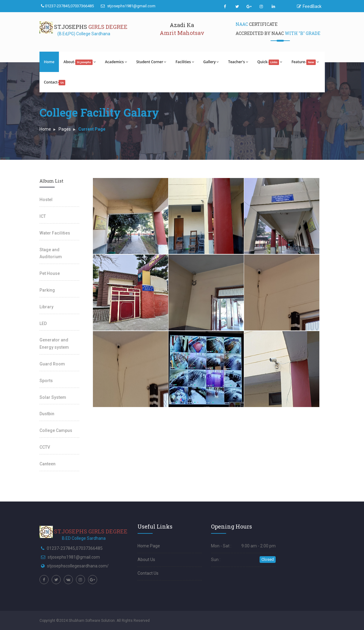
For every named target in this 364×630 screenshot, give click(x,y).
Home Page (149, 546)
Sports (46, 381)
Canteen (48, 464)
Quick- (270, 62)
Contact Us (148, 573)
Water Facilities (55, 233)
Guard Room (52, 364)
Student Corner (151, 62)
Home (49, 62)
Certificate (257, 24)
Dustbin (47, 414)
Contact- (55, 82)
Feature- (305, 62)
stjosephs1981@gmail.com (128, 6)
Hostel (46, 200)
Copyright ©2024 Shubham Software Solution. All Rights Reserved (95, 621)
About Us (146, 560)
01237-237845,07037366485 (67, 6)
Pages (65, 129)
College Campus (56, 430)
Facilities (185, 62)
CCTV (45, 447)
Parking (47, 290)
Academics (116, 62)
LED (43, 324)
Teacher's (238, 62)
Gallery (211, 62)
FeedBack (309, 6)
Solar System (53, 397)
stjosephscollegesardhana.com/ (78, 566)
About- (80, 62)
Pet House (50, 273)
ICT (43, 216)
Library (46, 307)
